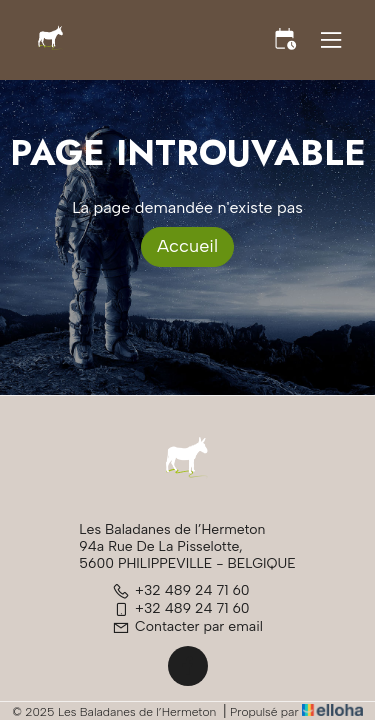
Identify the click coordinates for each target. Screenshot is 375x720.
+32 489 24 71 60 (181, 590)
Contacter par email (187, 626)
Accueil (187, 246)
